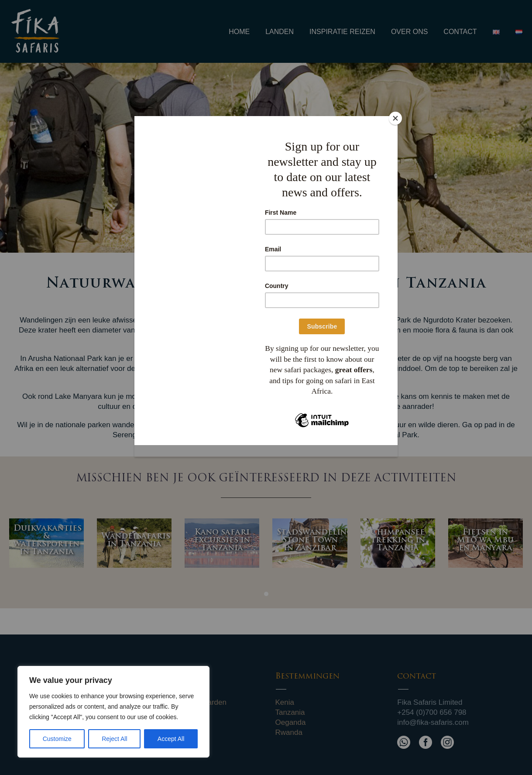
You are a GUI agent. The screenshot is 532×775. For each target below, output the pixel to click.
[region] (113, 712)
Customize (57, 739)
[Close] (395, 118)
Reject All (114, 739)
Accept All (171, 739)
